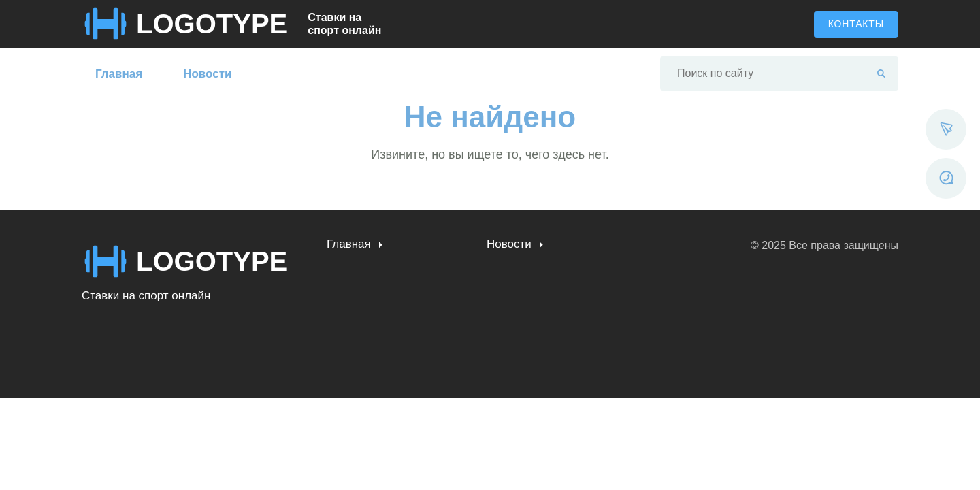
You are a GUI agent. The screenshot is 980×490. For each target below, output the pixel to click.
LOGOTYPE (212, 24)
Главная (119, 74)
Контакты (856, 24)
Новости (207, 74)
